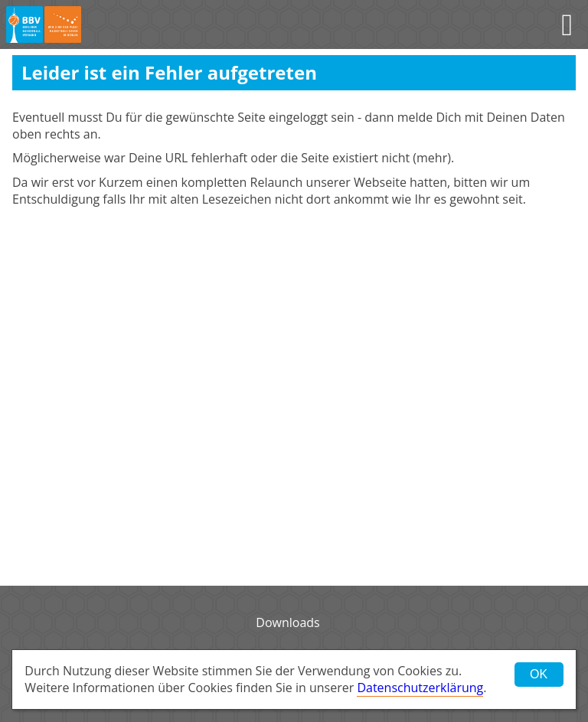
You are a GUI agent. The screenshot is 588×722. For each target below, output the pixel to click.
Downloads (287, 622)
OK (539, 674)
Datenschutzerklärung (420, 688)
